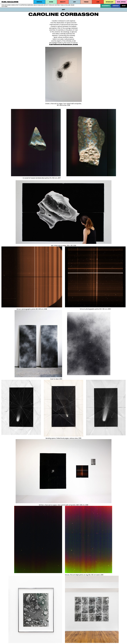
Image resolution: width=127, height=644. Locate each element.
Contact (116, 6)
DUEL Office (121, 2)
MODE (51, 2)
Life (98, 2)
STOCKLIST (110, 2)
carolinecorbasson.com (64, 44)
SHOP (124, 6)
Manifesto (106, 6)
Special (39, 2)
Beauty (63, 2)
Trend (86, 2)
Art (75, 2)
